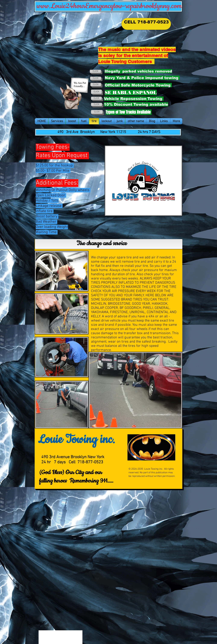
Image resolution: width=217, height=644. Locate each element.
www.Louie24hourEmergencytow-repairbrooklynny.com (109, 6)
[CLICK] (95, 71)
